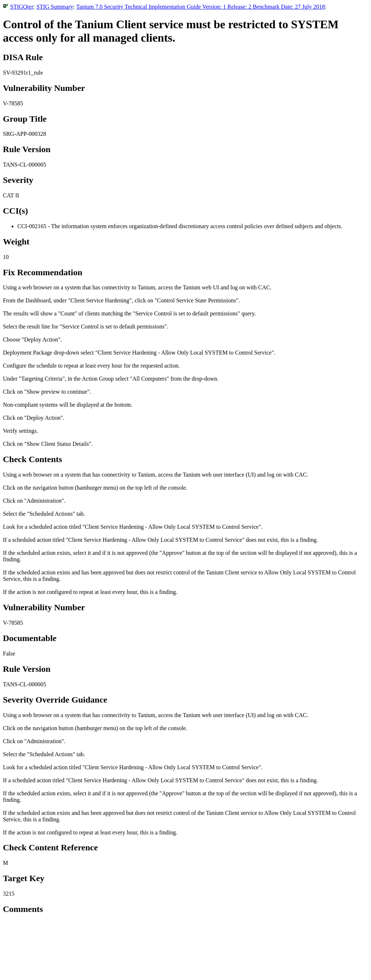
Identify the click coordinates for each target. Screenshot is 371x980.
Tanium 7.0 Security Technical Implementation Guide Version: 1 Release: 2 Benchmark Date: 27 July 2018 (200, 7)
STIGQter (22, 7)
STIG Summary (55, 7)
